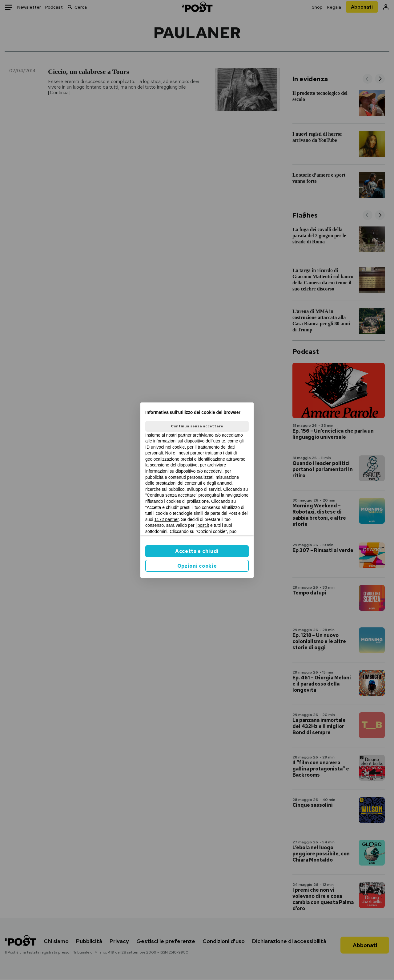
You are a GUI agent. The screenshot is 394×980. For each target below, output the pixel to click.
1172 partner (167, 519)
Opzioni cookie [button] (197, 566)
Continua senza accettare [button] (197, 426)
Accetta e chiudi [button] (197, 551)
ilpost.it (202, 525)
